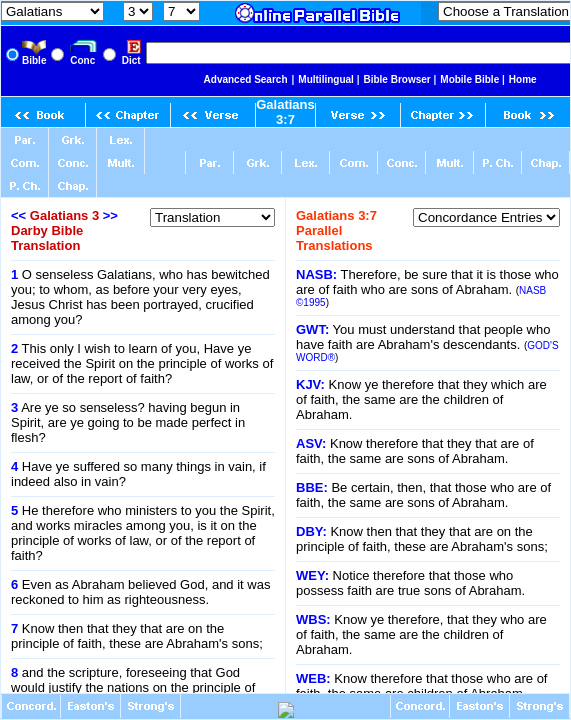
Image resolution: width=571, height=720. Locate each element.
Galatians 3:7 (285, 112)
